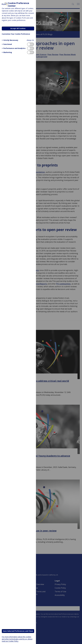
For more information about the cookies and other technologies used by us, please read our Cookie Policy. (17, 639)
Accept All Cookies (18, 28)
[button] (10, 40)
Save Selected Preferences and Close (18, 631)
